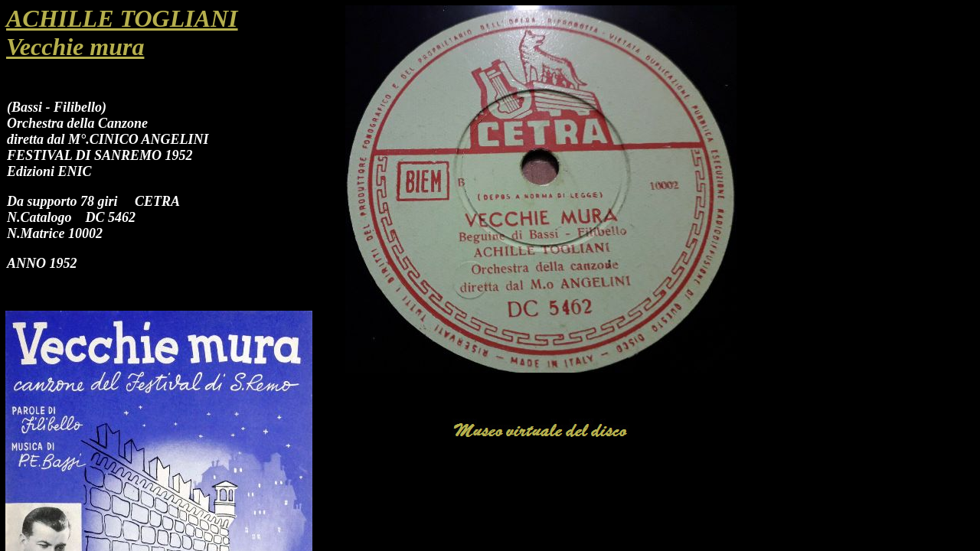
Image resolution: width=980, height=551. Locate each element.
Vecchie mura (75, 47)
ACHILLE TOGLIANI (122, 18)
